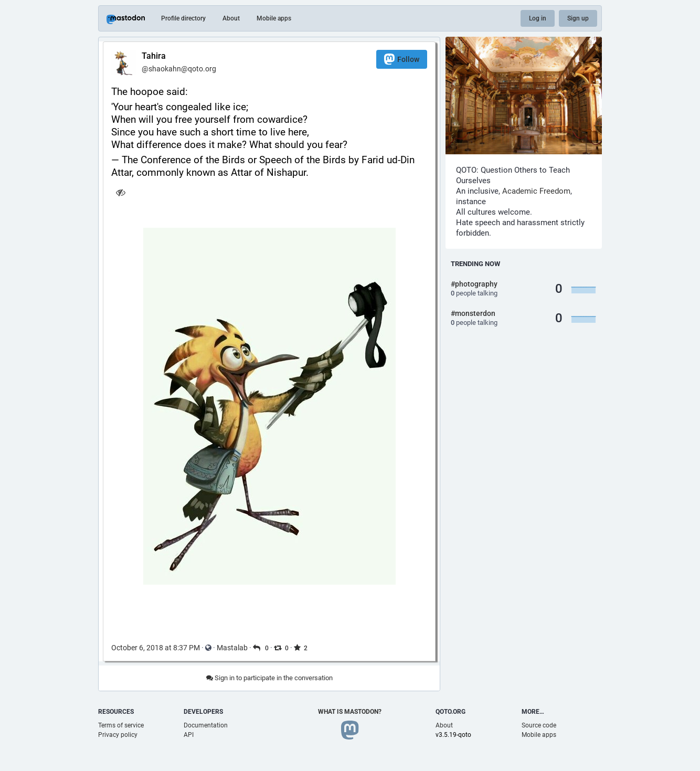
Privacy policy (118, 735)
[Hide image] (120, 192)
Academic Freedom (536, 191)
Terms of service (121, 725)
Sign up (578, 18)
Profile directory (183, 18)
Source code (539, 725)
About (231, 18)
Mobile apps (274, 18)
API (189, 735)
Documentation (206, 725)
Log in (538, 18)
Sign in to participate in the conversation (269, 678)
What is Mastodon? (350, 712)
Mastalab (232, 648)
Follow (402, 59)
